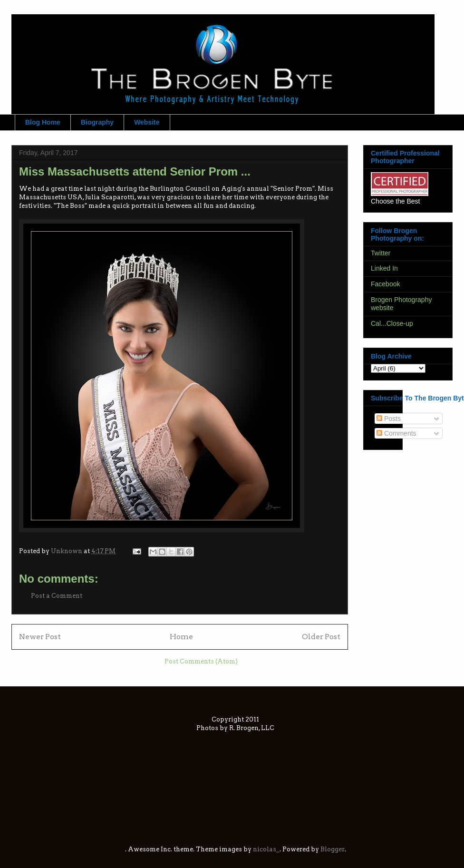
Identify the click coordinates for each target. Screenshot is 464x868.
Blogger (333, 849)
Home (181, 637)
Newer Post (40, 637)
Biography (97, 122)
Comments (396, 433)
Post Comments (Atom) (201, 661)
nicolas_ (266, 849)
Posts (389, 419)
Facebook (385, 284)
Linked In (384, 268)
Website (147, 122)
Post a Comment (57, 596)
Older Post (321, 637)
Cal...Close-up (392, 323)
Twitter (381, 253)
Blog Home (43, 122)
